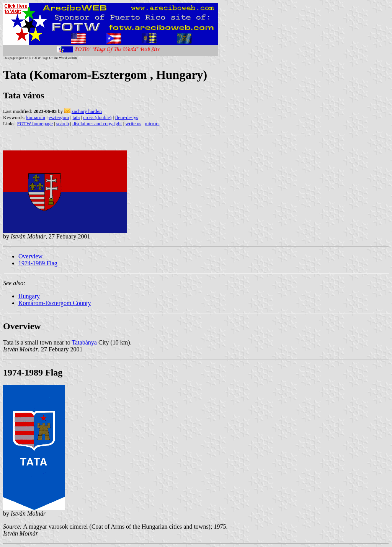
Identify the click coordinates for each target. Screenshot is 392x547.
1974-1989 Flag (38, 263)
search (63, 123)
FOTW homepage (35, 123)
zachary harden (87, 111)
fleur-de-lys (127, 117)
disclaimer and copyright (97, 123)
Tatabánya (84, 342)
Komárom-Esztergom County (55, 303)
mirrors (152, 123)
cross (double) (97, 117)
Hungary (29, 296)
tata (76, 117)
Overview (30, 256)
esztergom (59, 117)
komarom (36, 117)
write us (134, 123)
